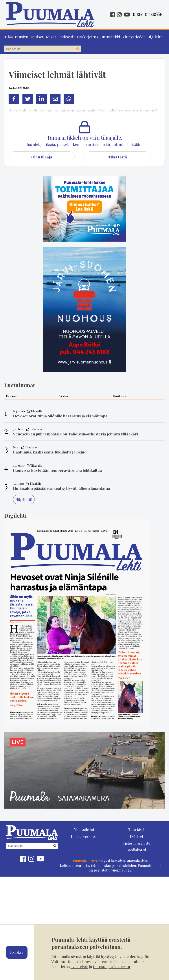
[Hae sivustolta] (78, 49)
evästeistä (79, 966)
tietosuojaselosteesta (111, 966)
